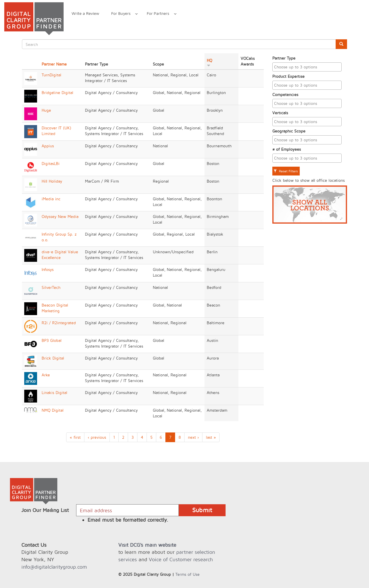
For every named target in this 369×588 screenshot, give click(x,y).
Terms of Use (187, 574)
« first (75, 437)
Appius (48, 146)
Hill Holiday (52, 181)
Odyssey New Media (60, 216)
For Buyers (121, 14)
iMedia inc (51, 199)
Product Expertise (288, 76)
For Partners (159, 14)
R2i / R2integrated (59, 323)
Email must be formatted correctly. (128, 520)
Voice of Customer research (181, 559)
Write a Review (85, 13)
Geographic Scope (289, 131)
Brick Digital (53, 358)
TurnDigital (51, 75)
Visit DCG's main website (147, 545)
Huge (46, 110)
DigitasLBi (51, 163)
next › (193, 437)
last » (211, 437)
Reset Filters (286, 171)
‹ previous (97, 437)
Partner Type (284, 58)
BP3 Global (52, 340)
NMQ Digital (53, 410)
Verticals (280, 113)
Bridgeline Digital (57, 92)
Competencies (285, 94)
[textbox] (309, 67)
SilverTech (51, 287)
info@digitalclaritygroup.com (54, 567)
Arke (46, 375)
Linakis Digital (54, 392)
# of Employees (287, 149)
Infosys (48, 269)
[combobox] (307, 67)
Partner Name (54, 64)
